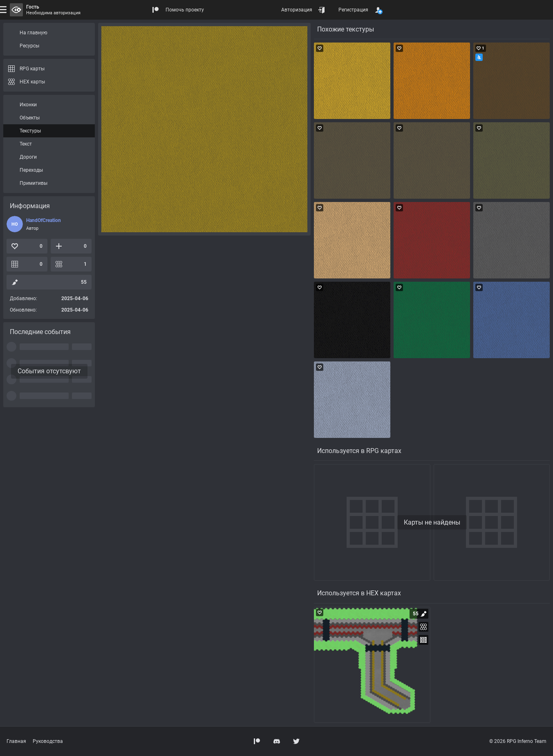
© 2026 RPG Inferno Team (518, 741)
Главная (16, 741)
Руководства (48, 741)
